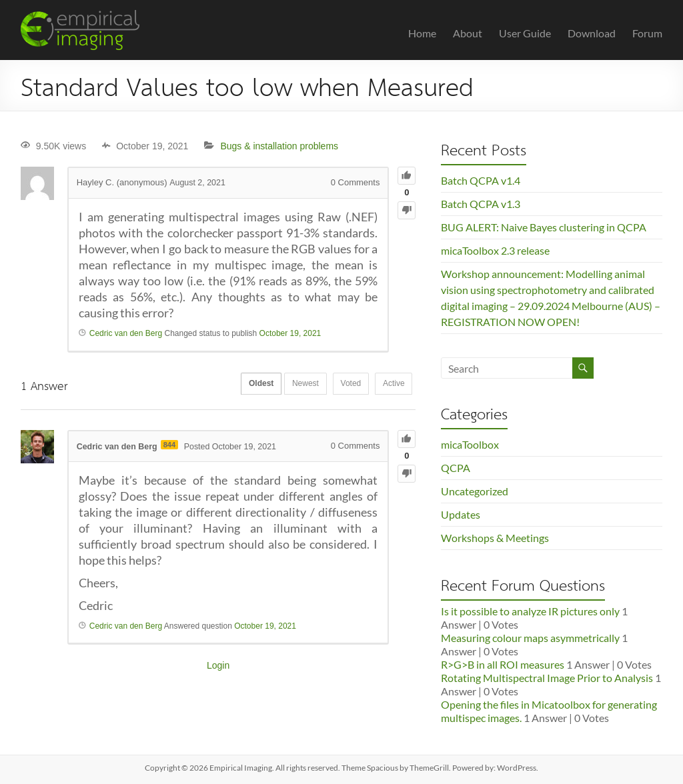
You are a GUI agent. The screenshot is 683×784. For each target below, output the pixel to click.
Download (592, 33)
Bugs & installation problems (279, 146)
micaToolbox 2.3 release (495, 250)
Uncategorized (475, 491)
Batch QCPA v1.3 (481, 204)
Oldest (242, 385)
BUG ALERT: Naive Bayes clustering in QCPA (544, 227)
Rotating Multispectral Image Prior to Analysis (547, 678)
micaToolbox (470, 444)
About (468, 33)
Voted (343, 385)
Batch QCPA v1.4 (481, 180)
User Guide (525, 33)
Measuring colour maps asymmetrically (530, 638)
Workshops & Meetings (495, 538)
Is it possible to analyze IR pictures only (530, 611)
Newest (291, 385)
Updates (461, 514)
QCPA (456, 468)
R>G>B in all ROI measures (503, 664)
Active (391, 385)
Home (422, 33)
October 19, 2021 (290, 333)
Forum (647, 33)
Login (218, 665)
